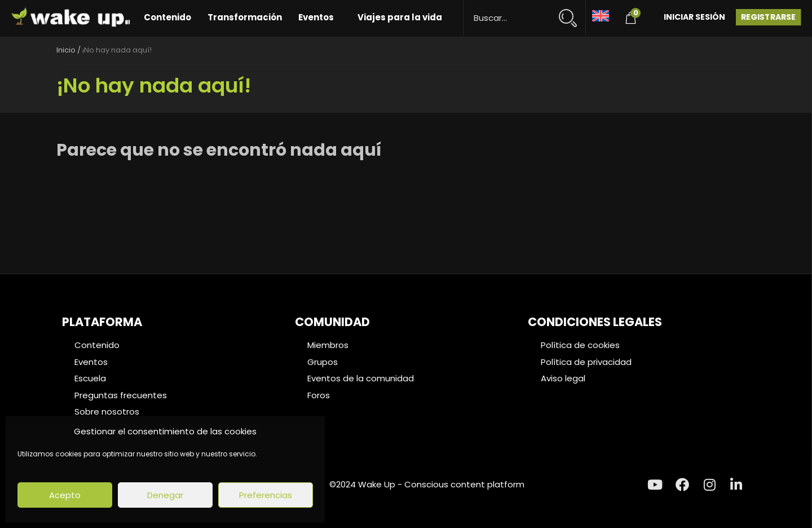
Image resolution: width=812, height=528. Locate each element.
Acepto (65, 495)
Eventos (316, 17)
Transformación (245, 17)
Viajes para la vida (400, 17)
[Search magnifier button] (573, 13)
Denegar (165, 495)
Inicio (66, 50)
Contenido (167, 17)
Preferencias (266, 495)
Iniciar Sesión (694, 17)
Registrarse (768, 17)
